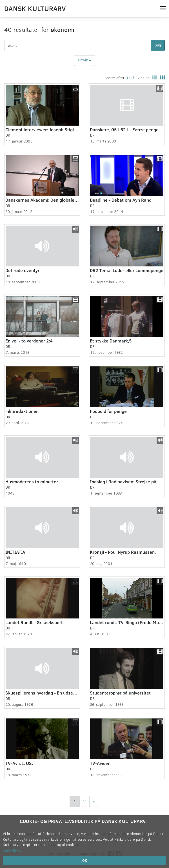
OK (85, 860)
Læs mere (12, 850)
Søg (158, 45)
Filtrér (84, 61)
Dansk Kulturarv (35, 8)
